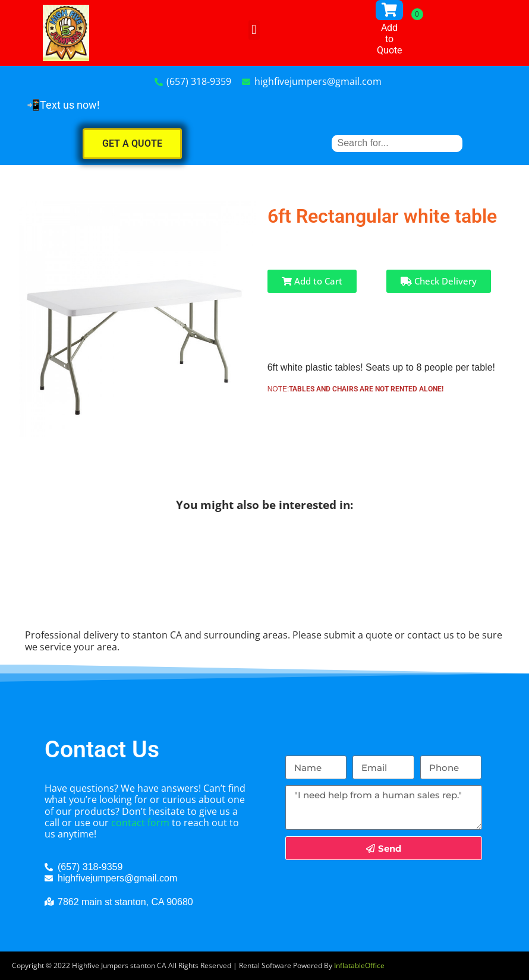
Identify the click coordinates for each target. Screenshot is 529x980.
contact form (140, 823)
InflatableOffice (359, 965)
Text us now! (70, 105)
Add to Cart (312, 281)
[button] (254, 30)
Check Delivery (439, 281)
